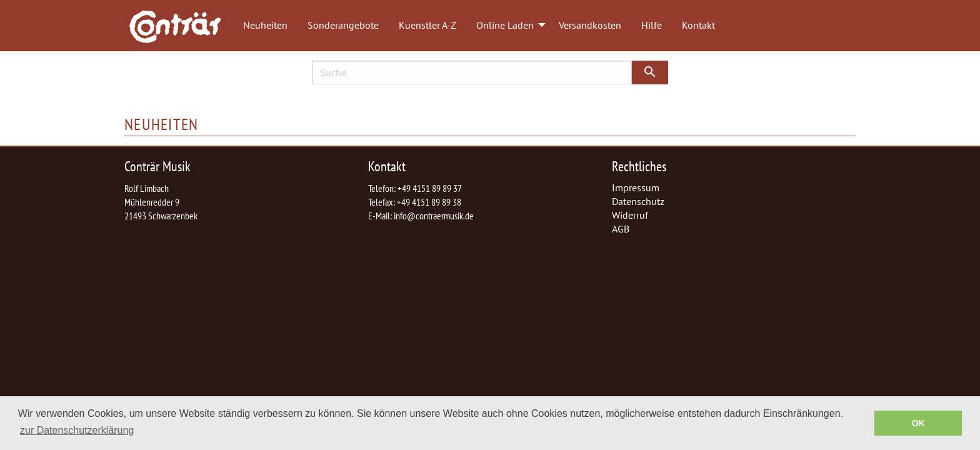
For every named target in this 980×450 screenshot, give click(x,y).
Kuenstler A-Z (427, 25)
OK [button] (918, 423)
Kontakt (698, 25)
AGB (621, 229)
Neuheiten (265, 25)
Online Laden (505, 25)
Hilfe (652, 25)
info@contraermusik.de (434, 216)
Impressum (636, 187)
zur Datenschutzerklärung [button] (77, 430)
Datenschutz (638, 201)
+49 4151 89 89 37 (430, 188)
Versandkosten (590, 25)
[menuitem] (181, 26)
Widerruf (630, 215)
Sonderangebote (343, 25)
